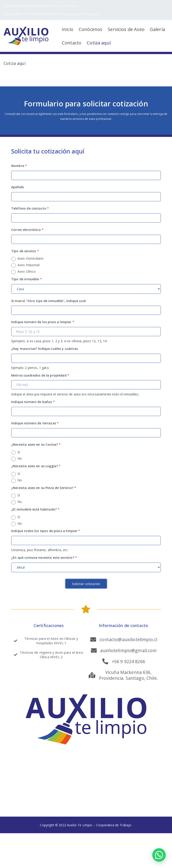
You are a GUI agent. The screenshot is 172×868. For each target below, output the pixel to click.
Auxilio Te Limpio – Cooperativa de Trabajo (99, 825)
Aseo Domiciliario (31, 258)
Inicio (68, 29)
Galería (157, 29)
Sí (19, 452)
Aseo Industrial (28, 265)
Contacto (72, 43)
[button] (159, 855)
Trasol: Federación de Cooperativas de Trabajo (63, 14)
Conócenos (90, 29)
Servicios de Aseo (126, 29)
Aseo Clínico (27, 271)
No (20, 458)
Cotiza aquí (99, 43)
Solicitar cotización (86, 584)
